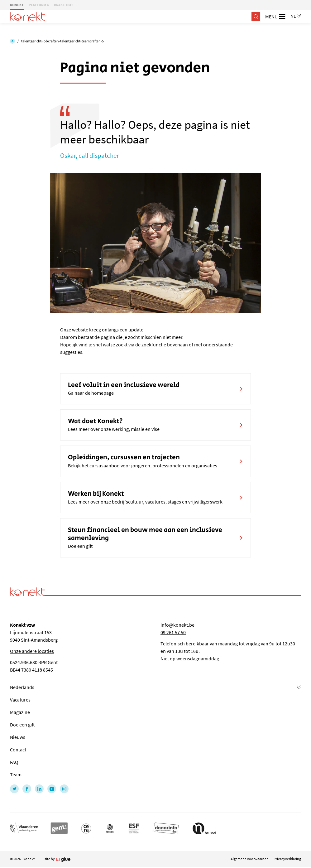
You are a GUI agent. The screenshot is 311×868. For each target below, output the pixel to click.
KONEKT (17, 5)
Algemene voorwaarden (250, 859)
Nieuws (18, 737)
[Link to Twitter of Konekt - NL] (14, 789)
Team (16, 774)
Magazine (20, 712)
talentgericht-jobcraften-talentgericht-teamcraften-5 (62, 41)
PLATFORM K (39, 5)
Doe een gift (22, 725)
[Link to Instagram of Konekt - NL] (64, 789)
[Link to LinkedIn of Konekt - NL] (39, 789)
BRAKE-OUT (64, 5)
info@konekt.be (177, 625)
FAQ (14, 762)
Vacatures (20, 700)
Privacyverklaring (287, 859)
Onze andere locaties (32, 651)
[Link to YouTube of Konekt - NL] (52, 789)
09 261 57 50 (173, 632)
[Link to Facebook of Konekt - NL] (27, 789)
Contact (18, 750)
